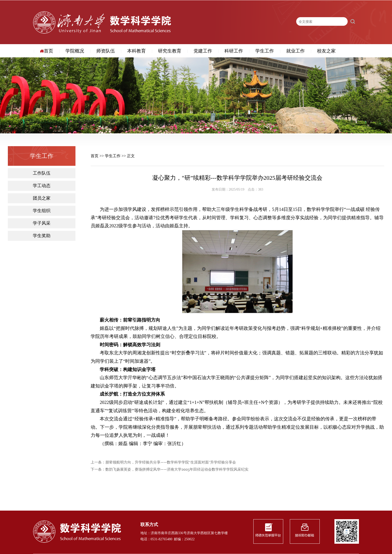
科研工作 (234, 51)
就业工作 (295, 51)
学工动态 (42, 186)
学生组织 (42, 211)
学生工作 (265, 51)
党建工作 (203, 51)
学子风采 (42, 223)
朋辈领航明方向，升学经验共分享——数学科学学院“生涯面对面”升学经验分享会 (171, 462)
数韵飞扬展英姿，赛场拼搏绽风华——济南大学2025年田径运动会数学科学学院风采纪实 (177, 470)
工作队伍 (42, 173)
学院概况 (75, 51)
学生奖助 (42, 236)
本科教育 (136, 51)
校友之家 (326, 51)
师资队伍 (106, 51)
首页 (47, 51)
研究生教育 (170, 51)
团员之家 (42, 198)
